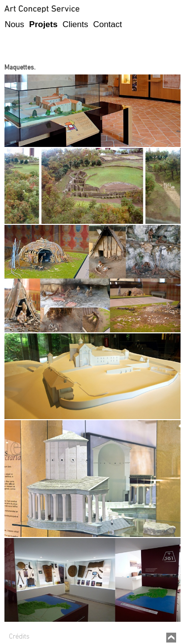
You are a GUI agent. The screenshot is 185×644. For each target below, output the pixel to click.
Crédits (19, 637)
